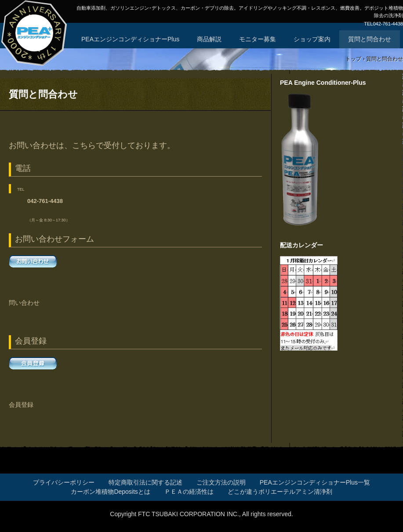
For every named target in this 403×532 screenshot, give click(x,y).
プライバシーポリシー (64, 482)
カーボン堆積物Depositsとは (110, 492)
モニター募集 (258, 39)
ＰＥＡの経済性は (189, 492)
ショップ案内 (312, 39)
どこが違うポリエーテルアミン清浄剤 (280, 492)
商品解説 (209, 39)
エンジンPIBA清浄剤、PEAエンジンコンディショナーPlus (35, 35)
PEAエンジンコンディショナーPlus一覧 (315, 482)
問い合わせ (24, 303)
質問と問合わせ (370, 39)
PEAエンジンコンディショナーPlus (130, 39)
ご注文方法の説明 (221, 482)
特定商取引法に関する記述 (145, 482)
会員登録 (21, 405)
